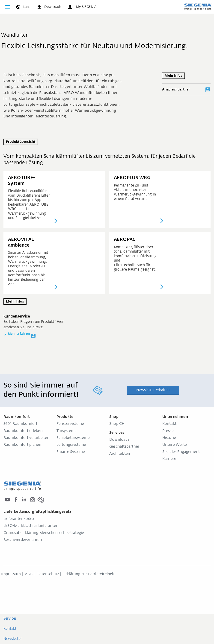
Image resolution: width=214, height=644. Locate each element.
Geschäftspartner (124, 447)
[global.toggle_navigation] (7, 7)
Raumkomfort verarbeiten (27, 438)
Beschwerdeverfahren (23, 540)
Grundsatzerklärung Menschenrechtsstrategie (44, 533)
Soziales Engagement (181, 452)
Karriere (169, 459)
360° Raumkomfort (21, 424)
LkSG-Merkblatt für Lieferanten (31, 526)
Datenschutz (48, 574)
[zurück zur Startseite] (198, 7)
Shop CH (117, 424)
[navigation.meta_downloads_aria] (49, 7)
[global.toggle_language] (23, 7)
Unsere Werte (175, 445)
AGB (29, 574)
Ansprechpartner (186, 90)
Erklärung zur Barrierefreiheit (89, 574)
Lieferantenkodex (19, 519)
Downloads (119, 440)
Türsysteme (67, 431)
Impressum (11, 574)
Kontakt (169, 424)
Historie (169, 438)
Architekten (120, 454)
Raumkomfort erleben (23, 431)
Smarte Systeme (71, 452)
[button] (82, 7)
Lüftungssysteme (71, 445)
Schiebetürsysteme (73, 438)
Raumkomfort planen (22, 445)
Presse (168, 431)
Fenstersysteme (70, 424)
